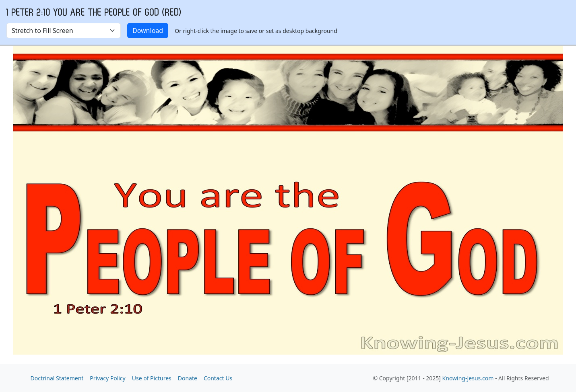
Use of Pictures (152, 378)
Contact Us (218, 378)
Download (148, 31)
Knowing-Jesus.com (468, 378)
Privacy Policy (107, 378)
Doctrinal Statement (57, 378)
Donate (188, 378)
